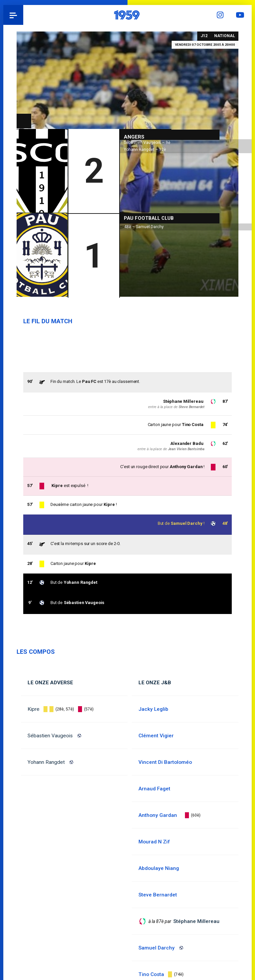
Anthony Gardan (185, 467)
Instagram (222, 15)
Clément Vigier (156, 736)
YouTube (242, 15)
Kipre (34, 709)
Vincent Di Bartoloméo (165, 762)
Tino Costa (193, 425)
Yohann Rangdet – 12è (145, 149)
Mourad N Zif (154, 842)
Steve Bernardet (192, 407)
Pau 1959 (23, 15)
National (225, 36)
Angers (134, 136)
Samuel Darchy (186, 523)
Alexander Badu (187, 443)
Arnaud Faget (154, 789)
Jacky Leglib (153, 709)
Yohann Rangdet (46, 762)
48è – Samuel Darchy (144, 226)
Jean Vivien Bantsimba (186, 449)
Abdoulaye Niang (159, 868)
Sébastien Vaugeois (50, 736)
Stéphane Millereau (183, 401)
